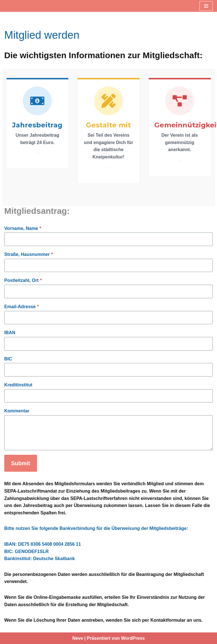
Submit (21, 463)
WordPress (133, 638)
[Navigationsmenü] (206, 6)
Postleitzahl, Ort (23, 280)
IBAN (10, 333)
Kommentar (17, 411)
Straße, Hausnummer (29, 254)
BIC (8, 359)
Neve (78, 638)
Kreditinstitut (18, 385)
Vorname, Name (23, 228)
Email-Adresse (21, 307)
